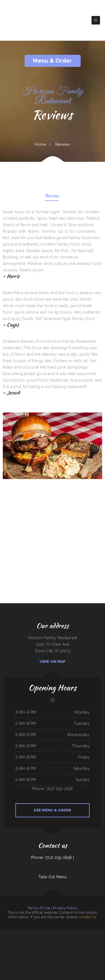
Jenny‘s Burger (66, 958)
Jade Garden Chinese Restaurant (16, 939)
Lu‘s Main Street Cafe (69, 945)
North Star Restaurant (85, 952)
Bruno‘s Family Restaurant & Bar (12, 945)
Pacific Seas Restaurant (96, 933)
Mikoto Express (76, 933)
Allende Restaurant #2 (35, 933)
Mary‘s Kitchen (26, 945)
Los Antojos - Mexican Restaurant (80, 945)
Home (40, 144)
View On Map (53, 662)
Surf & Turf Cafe (45, 952)
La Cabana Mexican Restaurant (45, 933)
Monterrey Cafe (45, 939)
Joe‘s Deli (78, 939)
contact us (88, 917)
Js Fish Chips (3, 933)
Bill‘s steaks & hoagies (8, 952)
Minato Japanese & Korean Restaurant (27, 952)
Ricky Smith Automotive (100, 952)
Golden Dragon (21, 945)
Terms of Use (39, 908)
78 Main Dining (55, 958)
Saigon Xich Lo (60, 958)
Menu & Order (52, 61)
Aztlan (46, 945)
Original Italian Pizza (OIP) (21, 933)
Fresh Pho (73, 939)
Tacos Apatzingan (51, 945)
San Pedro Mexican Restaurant (75, 952)
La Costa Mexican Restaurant (60, 945)
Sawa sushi (67, 952)
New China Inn (3, 945)
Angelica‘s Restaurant (88, 933)
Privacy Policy (65, 908)
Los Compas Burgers (16, 952)
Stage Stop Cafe (33, 945)
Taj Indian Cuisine (7, 939)
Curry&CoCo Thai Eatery (40, 945)
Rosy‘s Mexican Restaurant (40, 958)
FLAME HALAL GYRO (84, 939)
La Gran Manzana (30, 939)
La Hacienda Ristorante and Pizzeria (98, 939)
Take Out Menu (53, 877)
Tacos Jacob (29, 933)
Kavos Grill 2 (68, 939)
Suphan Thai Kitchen (62, 939)
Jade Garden (81, 933)
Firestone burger (62, 952)
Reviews (52, 196)
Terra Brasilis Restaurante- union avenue (93, 945)
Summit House (93, 952)
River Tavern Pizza (48, 958)
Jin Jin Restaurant (54, 933)
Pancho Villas (55, 939)
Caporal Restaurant (61, 933)
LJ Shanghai (56, 952)
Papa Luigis (51, 939)
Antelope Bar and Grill (38, 952)
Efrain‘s (89, 939)
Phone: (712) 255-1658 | (53, 857)
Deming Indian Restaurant (11, 933)
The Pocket (24, 939)
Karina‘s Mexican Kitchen (38, 939)
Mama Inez (52, 952)
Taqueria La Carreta (69, 933)
